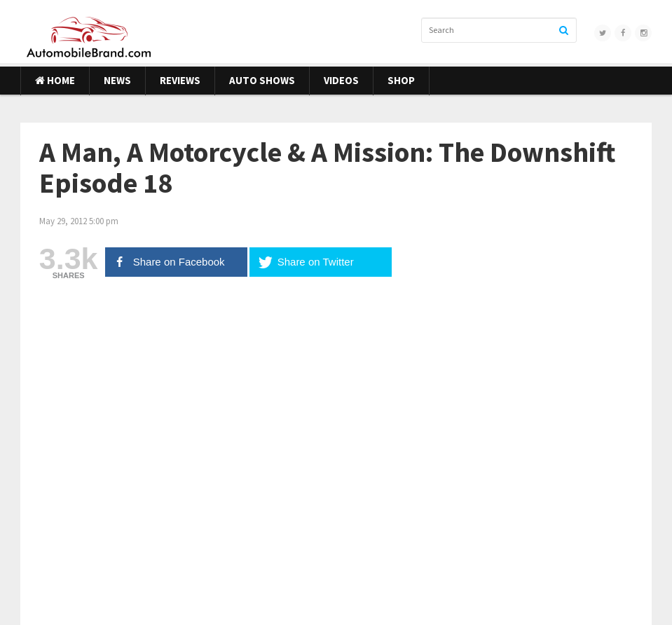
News (117, 80)
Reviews (180, 80)
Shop (401, 80)
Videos (341, 80)
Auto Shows (262, 80)
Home (55, 80)
